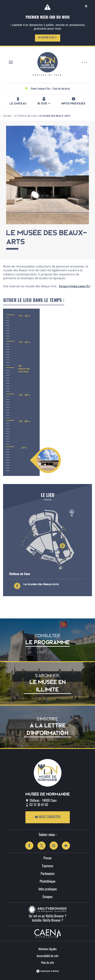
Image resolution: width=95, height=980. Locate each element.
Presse (47, 858)
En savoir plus (48, 38)
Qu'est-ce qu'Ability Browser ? (48, 916)
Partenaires (48, 874)
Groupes (47, 897)
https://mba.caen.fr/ (75, 286)
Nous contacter (48, 817)
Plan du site (47, 963)
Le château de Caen (25, 116)
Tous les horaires (61, 89)
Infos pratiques (48, 889)
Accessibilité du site (47, 956)
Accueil (7, 116)
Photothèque (47, 882)
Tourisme (47, 866)
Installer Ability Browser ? (48, 921)
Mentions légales (48, 949)
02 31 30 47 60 (39, 805)
